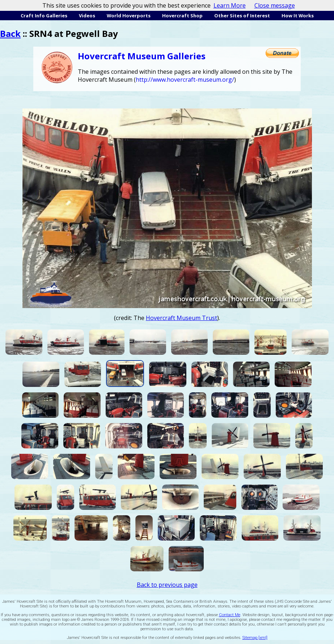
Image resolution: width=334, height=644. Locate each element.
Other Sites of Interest (242, 16)
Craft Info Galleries (44, 16)
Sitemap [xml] (255, 638)
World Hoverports (129, 16)
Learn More (230, 5)
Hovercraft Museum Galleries (142, 56)
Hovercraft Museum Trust (181, 318)
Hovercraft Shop (182, 16)
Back (10, 33)
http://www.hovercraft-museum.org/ (185, 80)
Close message (275, 5)
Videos (87, 16)
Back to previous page (167, 585)
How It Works (298, 16)
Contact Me (230, 615)
